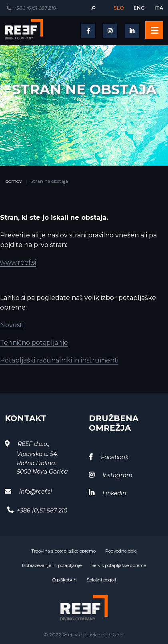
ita (159, 8)
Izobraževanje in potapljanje (52, 565)
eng (139, 8)
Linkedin (114, 493)
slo (119, 8)
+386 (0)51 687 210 (35, 8)
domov (14, 181)
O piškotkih (65, 580)
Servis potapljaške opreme (119, 565)
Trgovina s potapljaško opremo (63, 551)
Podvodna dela (121, 551)
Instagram (117, 475)
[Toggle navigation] (154, 30)
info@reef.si (36, 492)
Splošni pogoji (101, 580)
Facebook (115, 457)
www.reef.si (18, 262)
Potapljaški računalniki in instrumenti (59, 360)
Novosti (12, 325)
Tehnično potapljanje (34, 343)
